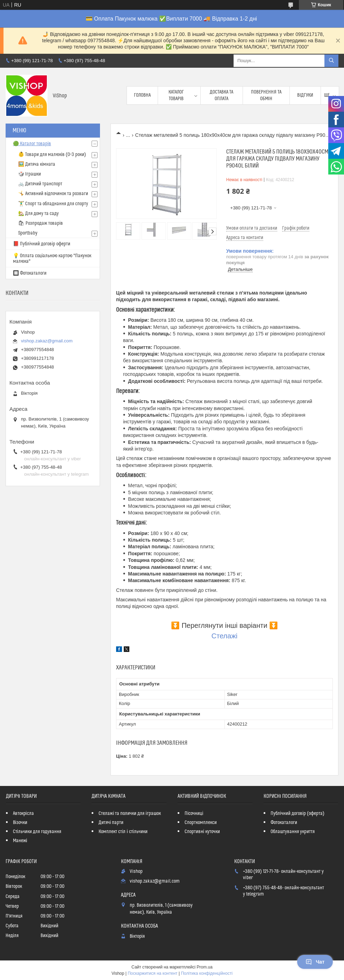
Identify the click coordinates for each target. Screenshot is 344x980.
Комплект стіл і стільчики (123, 832)
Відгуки (305, 95)
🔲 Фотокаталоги (30, 273)
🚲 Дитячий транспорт (40, 184)
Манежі (20, 841)
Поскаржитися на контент (152, 973)
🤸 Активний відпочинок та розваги (53, 194)
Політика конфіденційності (207, 973)
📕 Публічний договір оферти (42, 244)
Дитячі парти (111, 823)
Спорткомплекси (201, 823)
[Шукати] (331, 61)
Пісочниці (194, 814)
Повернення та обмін (266, 95)
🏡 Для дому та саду (38, 214)
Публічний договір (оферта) (298, 814)
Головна (142, 95)
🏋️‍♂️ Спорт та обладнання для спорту (53, 204)
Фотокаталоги (284, 823)
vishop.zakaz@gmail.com (47, 341)
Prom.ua (205, 967)
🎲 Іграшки (30, 174)
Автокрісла (23, 814)
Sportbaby (28, 233)
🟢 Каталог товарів (32, 144)
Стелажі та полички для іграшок (130, 814)
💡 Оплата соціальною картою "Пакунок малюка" (52, 259)
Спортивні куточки (202, 832)
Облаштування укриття (293, 832)
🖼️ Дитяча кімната (37, 164)
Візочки (20, 823)
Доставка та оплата (221, 95)
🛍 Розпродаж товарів (41, 223)
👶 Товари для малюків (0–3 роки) (52, 155)
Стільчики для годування (37, 832)
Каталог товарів (176, 95)
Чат (315, 962)
